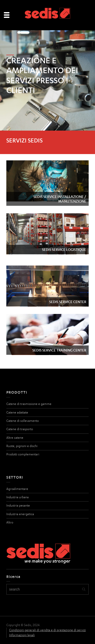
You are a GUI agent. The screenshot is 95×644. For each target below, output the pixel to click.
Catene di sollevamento (23, 421)
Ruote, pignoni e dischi (22, 446)
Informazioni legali (22, 635)
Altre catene (15, 438)
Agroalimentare (17, 489)
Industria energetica (20, 514)
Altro (10, 522)
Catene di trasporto (20, 429)
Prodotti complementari (23, 454)
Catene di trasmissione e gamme (29, 404)
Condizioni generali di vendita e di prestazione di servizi (48, 630)
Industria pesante (18, 505)
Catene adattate (17, 412)
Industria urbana (17, 497)
